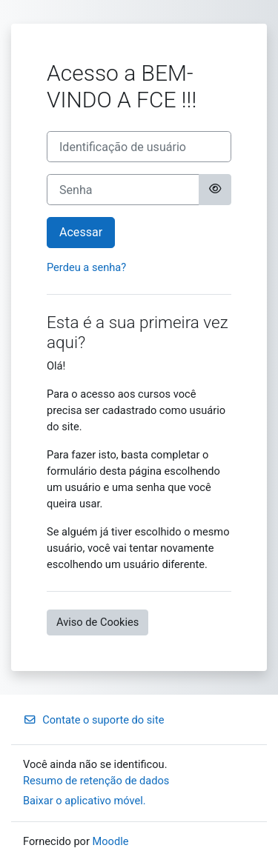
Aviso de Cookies (97, 622)
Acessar (81, 232)
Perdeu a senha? (86, 267)
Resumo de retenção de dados (96, 781)
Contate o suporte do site (93, 720)
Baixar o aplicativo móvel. (85, 801)
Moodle (111, 841)
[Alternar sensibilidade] (215, 190)
